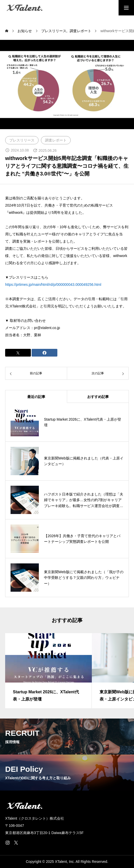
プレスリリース (22, 140)
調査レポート (56, 140)
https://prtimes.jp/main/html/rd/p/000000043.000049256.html (53, 285)
